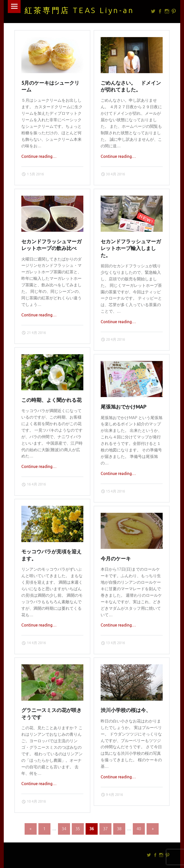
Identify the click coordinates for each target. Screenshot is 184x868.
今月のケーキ (116, 559)
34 (64, 829)
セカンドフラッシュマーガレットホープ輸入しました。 (131, 248)
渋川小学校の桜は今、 (126, 710)
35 (78, 829)
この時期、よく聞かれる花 (51, 400)
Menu (14, 7)
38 (119, 829)
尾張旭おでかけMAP (124, 407)
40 (139, 829)
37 (105, 829)
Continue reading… (39, 156)
